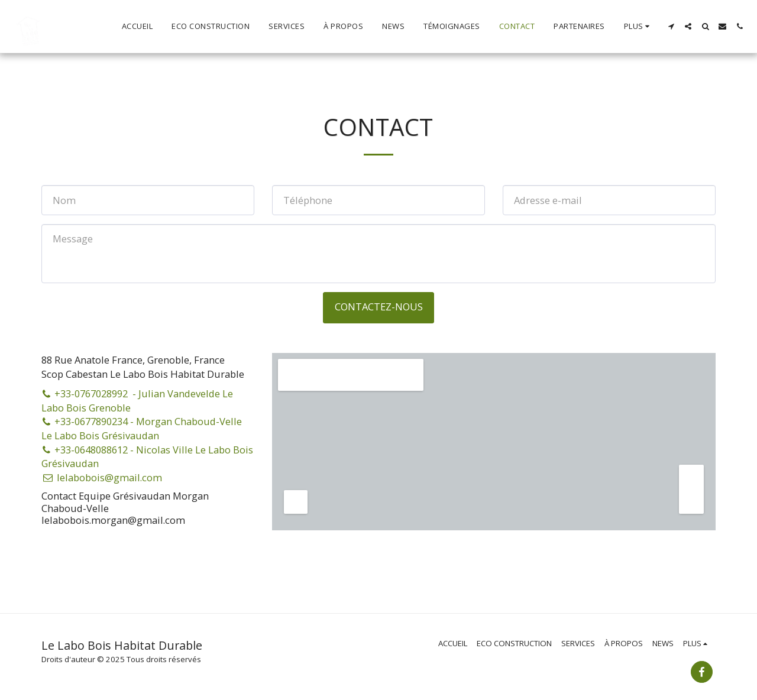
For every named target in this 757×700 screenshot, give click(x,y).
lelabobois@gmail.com (102, 477)
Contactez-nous (379, 307)
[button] (671, 26)
